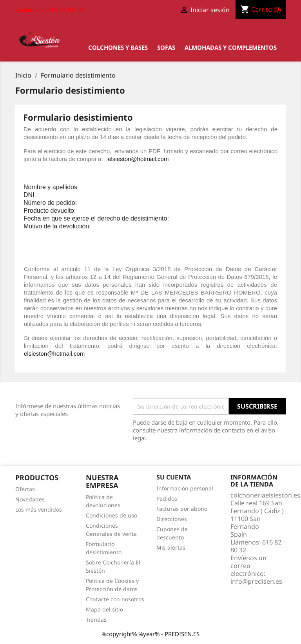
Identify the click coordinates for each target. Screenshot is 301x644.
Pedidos (167, 498)
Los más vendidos (39, 509)
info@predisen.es (256, 581)
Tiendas (96, 620)
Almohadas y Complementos (231, 47)
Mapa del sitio (104, 609)
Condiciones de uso (112, 515)
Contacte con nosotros (115, 599)
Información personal (185, 488)
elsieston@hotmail (48, 354)
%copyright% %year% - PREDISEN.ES (150, 634)
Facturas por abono (182, 509)
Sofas (166, 47)
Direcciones (172, 519)
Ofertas (25, 489)
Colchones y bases (118, 47)
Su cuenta (174, 477)
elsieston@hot (126, 159)
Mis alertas (171, 547)
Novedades (30, 499)
